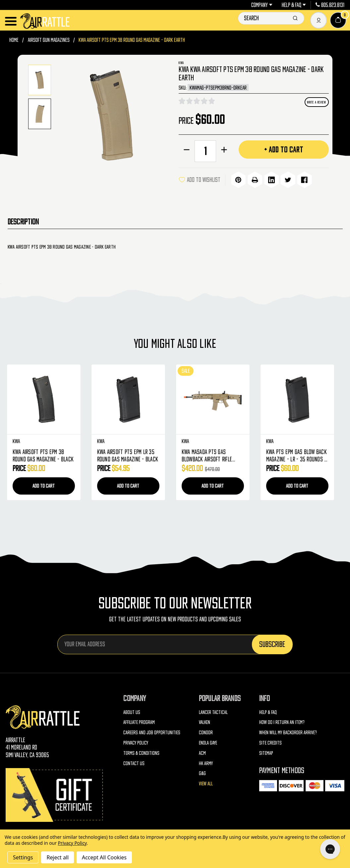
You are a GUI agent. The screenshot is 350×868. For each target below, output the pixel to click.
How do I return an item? (282, 721)
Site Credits (270, 742)
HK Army (206, 762)
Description (23, 221)
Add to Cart (44, 485)
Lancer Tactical (213, 711)
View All (206, 783)
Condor (206, 732)
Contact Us (134, 762)
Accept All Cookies (104, 857)
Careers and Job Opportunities (152, 732)
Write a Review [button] (317, 102)
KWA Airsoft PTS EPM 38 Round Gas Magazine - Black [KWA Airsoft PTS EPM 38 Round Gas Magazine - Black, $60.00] (43, 455)
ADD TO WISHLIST (200, 180)
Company (262, 5)
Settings (23, 857)
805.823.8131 (330, 5)
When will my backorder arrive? (288, 732)
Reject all (57, 857)
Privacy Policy (136, 742)
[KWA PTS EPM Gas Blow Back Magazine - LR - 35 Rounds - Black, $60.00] (297, 399)
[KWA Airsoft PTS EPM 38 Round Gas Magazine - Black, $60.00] (44, 399)
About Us (132, 711)
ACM (202, 752)
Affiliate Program (139, 721)
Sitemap (266, 752)
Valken (204, 721)
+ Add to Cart (284, 149)
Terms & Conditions (141, 752)
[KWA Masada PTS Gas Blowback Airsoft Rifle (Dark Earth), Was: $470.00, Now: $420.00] (213, 399)
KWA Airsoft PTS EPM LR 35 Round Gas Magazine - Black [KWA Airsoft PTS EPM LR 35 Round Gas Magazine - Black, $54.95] (128, 455)
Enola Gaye (208, 742)
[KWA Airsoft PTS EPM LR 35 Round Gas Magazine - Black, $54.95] (128, 399)
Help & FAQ (294, 5)
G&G (202, 772)
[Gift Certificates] (55, 794)
